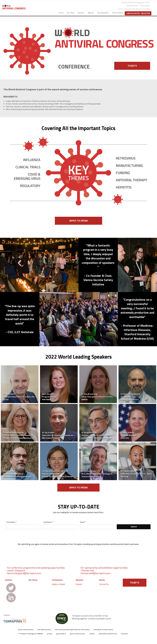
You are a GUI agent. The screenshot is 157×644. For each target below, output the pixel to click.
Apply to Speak (58, 584)
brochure (124, 634)
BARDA (84, 399)
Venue (102, 580)
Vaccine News (118, 13)
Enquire (79, 584)
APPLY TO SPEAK (79, 221)
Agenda (91, 13)
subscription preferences (108, 634)
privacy (50, 634)
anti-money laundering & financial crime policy (72, 629)
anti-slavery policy (44, 629)
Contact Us (104, 584)
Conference (57, 580)
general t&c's (61, 634)
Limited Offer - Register (138, 13)
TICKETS (132, 66)
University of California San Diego (96, 438)
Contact (9, 580)
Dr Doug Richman (89, 432)
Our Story (71, 13)
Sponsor (81, 13)
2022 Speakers (103, 13)
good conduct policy (26, 629)
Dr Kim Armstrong (89, 394)
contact (92, 634)
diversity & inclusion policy (103, 629)
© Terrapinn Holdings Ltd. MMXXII (31, 634)
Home (61, 13)
